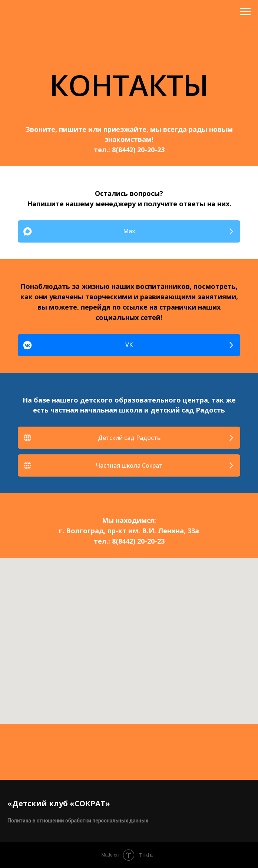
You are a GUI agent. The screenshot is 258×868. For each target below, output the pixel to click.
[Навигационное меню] (245, 12)
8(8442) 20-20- (135, 150)
